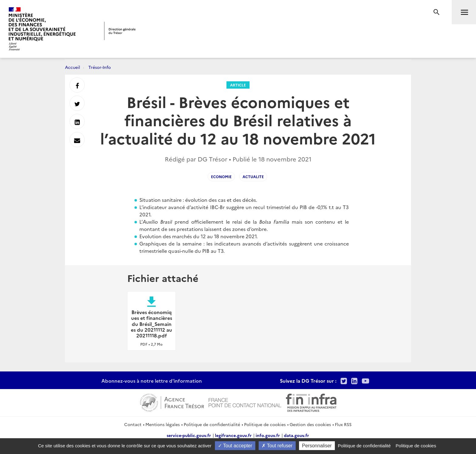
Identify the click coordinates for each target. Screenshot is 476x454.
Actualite (253, 176)
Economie (221, 176)
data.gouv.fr (296, 435)
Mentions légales (163, 424)
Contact (133, 424)
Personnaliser (317, 446)
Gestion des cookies (310, 424)
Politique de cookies (265, 424)
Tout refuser (277, 446)
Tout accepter (235, 446)
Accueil (73, 67)
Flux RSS (343, 424)
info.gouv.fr (268, 435)
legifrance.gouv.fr (233, 435)
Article (238, 85)
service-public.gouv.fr (189, 435)
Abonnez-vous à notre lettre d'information (152, 381)
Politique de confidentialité (212, 424)
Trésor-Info (100, 67)
